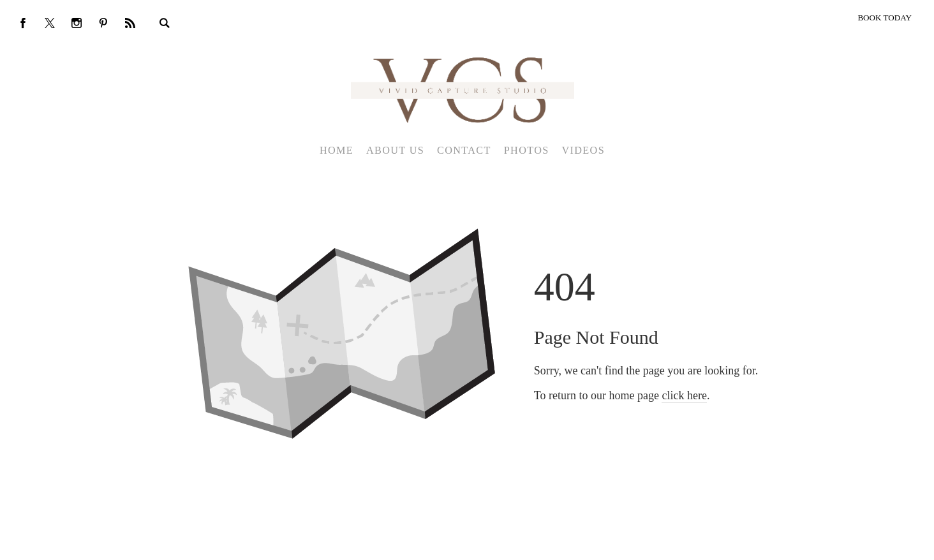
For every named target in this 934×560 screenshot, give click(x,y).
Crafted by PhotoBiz (463, 543)
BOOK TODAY (885, 18)
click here (684, 395)
